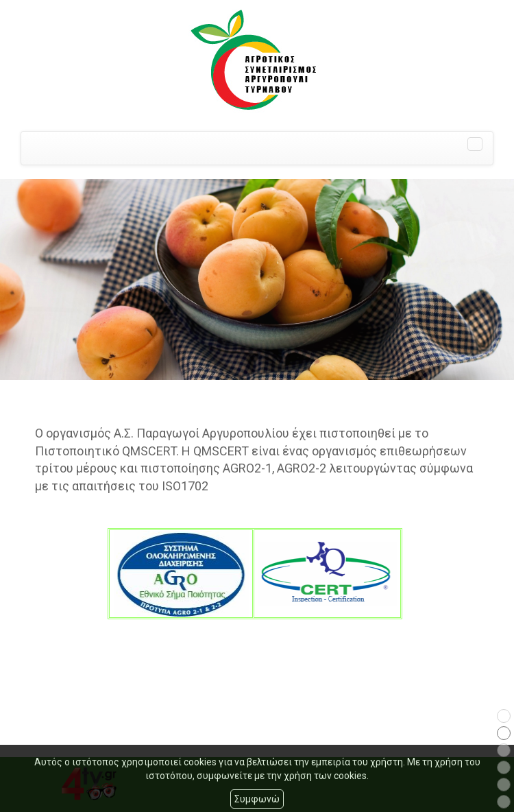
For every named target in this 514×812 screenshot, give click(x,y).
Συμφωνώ (257, 799)
